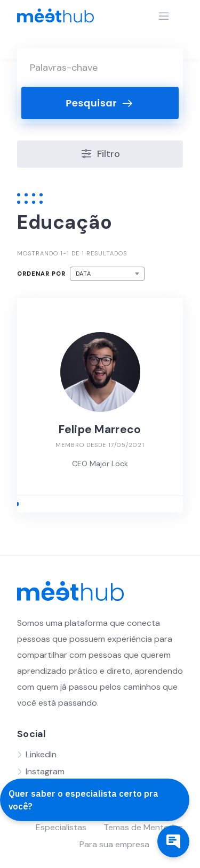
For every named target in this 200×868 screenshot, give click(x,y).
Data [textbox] (83, 274)
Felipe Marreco (100, 429)
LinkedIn (41, 754)
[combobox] (107, 274)
